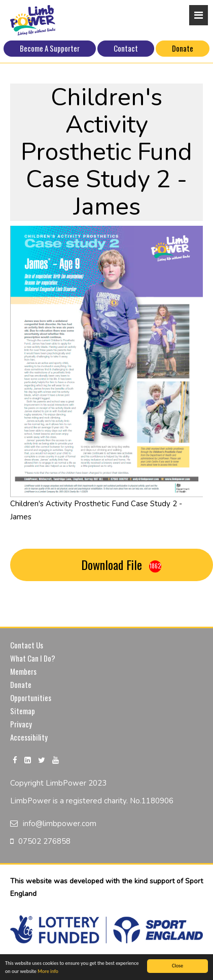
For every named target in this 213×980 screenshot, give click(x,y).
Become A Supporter (50, 48)
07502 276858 (44, 841)
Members (23, 671)
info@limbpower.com (60, 824)
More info (48, 972)
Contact (126, 48)
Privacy (21, 724)
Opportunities (31, 698)
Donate (183, 48)
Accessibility (29, 737)
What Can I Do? (33, 658)
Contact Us (27, 645)
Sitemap (23, 711)
